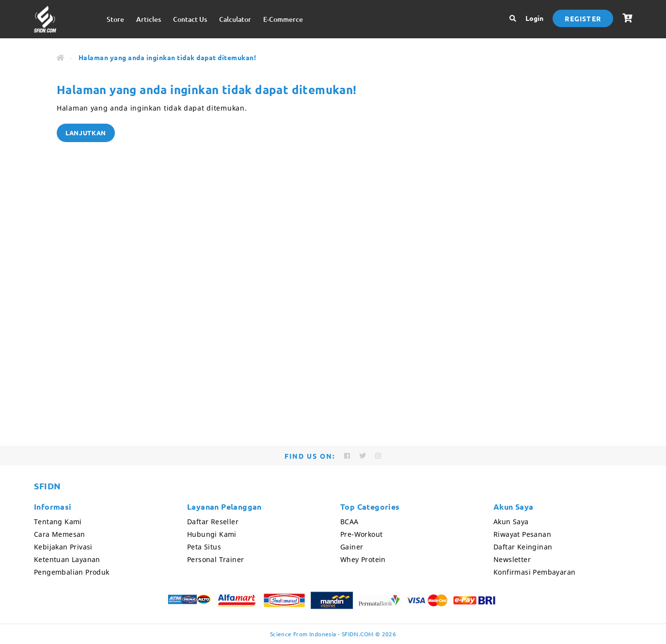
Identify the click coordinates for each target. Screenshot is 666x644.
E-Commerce (283, 19)
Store (115, 19)
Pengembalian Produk (72, 572)
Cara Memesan (60, 534)
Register (583, 18)
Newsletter (512, 559)
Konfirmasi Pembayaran (534, 572)
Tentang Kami (58, 522)
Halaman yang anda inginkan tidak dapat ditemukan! (167, 57)
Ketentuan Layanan (67, 559)
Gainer (352, 547)
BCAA (349, 522)
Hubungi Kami (212, 534)
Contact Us (190, 19)
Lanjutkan (86, 133)
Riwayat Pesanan (522, 534)
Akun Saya (511, 522)
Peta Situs (204, 547)
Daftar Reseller (213, 522)
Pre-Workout (361, 534)
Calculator (235, 19)
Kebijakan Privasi (63, 547)
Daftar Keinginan (523, 547)
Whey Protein (363, 559)
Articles (149, 19)
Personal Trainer (215, 559)
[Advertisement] (333, 344)
